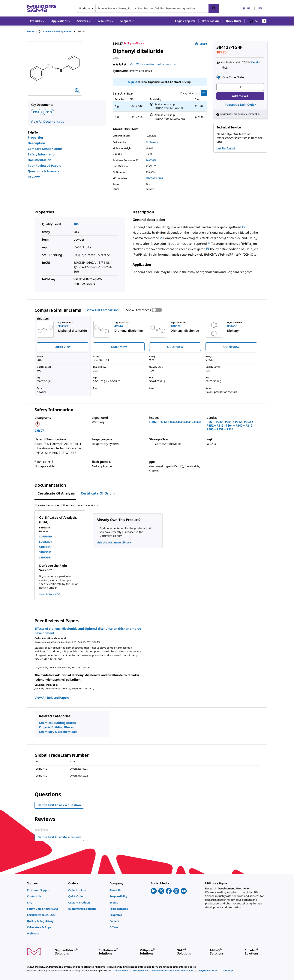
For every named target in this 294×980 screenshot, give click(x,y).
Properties (36, 137)
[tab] (35, 31)
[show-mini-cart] (258, 21)
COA (36, 112)
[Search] (214, 8)
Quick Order (234, 21)
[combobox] (148, 8)
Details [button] (256, 62)
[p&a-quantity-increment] (261, 87)
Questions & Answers (44, 171)
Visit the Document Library (114, 542)
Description (36, 143)
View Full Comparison (103, 310)
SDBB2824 (45, 542)
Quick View (62, 347)
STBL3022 (45, 547)
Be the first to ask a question (59, 805)
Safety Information (42, 154)
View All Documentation (48, 122)
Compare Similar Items (45, 149)
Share (201, 44)
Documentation (39, 160)
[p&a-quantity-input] (240, 87)
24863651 (151, 160)
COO (49, 112)
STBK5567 (45, 557)
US (246, 8)
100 (76, 224)
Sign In (133, 82)
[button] (185, 21)
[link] (46, 890)
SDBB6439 (45, 536)
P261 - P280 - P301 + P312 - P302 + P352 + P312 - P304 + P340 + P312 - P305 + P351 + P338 (230, 425)
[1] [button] (244, 226)
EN (262, 8)
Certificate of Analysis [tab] (56, 493)
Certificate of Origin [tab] (98, 493)
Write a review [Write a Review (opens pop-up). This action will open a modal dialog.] (145, 64)
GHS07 (39, 431)
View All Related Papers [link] (52, 698)
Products (32, 31)
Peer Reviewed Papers (45, 166)
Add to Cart (240, 96)
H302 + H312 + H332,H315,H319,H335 (175, 422)
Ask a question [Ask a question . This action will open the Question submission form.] (166, 64)
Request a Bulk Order (240, 105)
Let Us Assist (226, 148)
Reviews (34, 177)
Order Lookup (211, 21)
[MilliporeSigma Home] (41, 8)
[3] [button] (209, 243)
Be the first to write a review (61, 838)
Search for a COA (50, 594)
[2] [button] (161, 237)
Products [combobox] (85, 8)
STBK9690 (45, 552)
